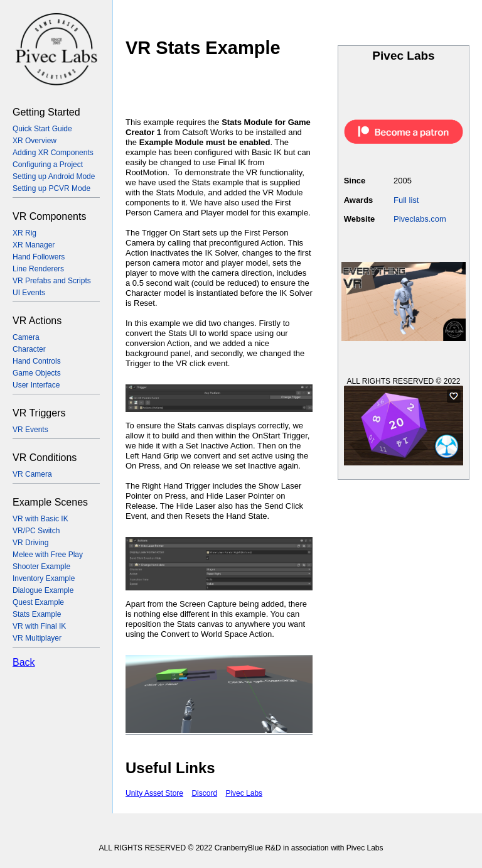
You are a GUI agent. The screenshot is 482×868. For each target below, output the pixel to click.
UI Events (29, 293)
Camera (26, 337)
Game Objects (37, 373)
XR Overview (35, 141)
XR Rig (24, 233)
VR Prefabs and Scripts (52, 281)
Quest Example (38, 602)
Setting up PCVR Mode (51, 188)
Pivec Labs (244, 793)
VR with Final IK (39, 626)
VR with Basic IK (40, 519)
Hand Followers (39, 257)
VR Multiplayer (37, 638)
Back (24, 662)
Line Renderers (38, 269)
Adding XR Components (53, 153)
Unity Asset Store (154, 793)
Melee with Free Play (48, 555)
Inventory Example (44, 578)
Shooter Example (41, 567)
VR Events (30, 430)
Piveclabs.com (420, 219)
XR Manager (34, 245)
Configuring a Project (48, 165)
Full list (406, 200)
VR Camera (32, 474)
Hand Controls (37, 361)
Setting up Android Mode (54, 176)
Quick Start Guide (42, 129)
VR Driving (30, 543)
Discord (204, 793)
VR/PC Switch (36, 531)
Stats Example (37, 614)
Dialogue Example (43, 590)
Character (29, 349)
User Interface (36, 385)
